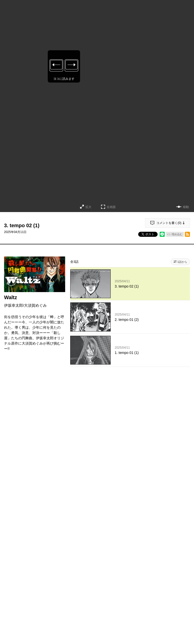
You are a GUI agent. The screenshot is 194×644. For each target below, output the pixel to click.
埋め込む (177, 234)
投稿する (130, 497)
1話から (182, 262)
